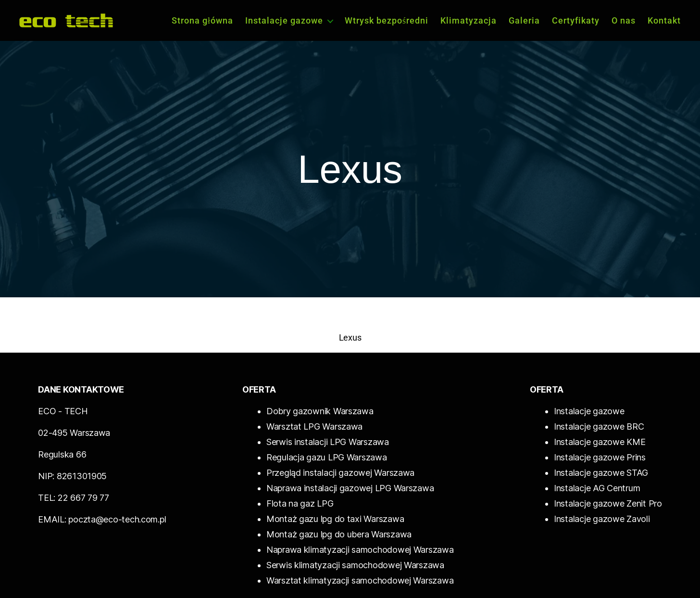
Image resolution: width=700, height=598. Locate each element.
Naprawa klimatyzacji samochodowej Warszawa (360, 550)
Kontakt (664, 20)
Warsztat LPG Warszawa (314, 426)
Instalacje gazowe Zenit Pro (608, 503)
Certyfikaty (576, 20)
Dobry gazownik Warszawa (320, 411)
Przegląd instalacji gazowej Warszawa (340, 473)
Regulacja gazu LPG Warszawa (327, 457)
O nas (624, 20)
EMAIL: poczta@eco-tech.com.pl (102, 519)
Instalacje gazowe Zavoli (602, 519)
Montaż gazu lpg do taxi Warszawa (335, 519)
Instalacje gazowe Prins (600, 457)
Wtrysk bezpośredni (387, 20)
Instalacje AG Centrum (597, 488)
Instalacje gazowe (284, 20)
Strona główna (202, 20)
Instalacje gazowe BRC (599, 426)
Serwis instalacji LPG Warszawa (328, 442)
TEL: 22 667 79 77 (73, 498)
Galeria (524, 20)
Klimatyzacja (469, 20)
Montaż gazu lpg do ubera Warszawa (339, 534)
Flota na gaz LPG (300, 503)
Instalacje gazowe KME (600, 442)
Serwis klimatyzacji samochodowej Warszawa (355, 565)
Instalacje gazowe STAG (601, 473)
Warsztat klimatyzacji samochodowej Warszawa (360, 580)
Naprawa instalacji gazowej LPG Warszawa (350, 488)
